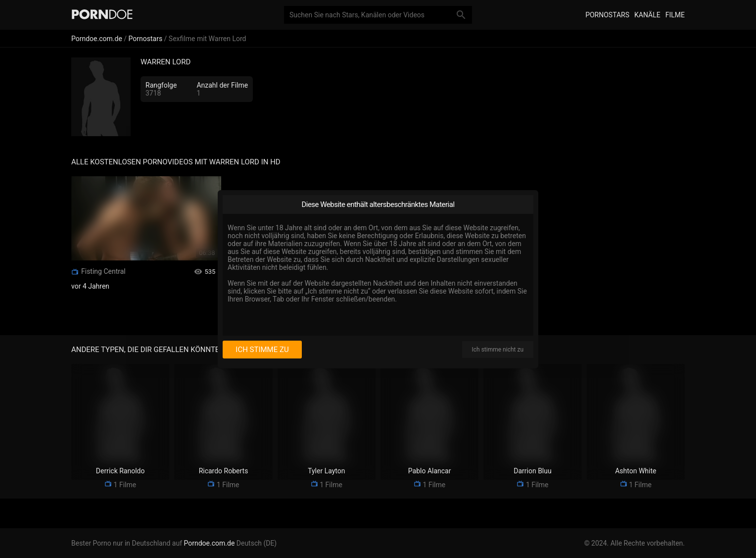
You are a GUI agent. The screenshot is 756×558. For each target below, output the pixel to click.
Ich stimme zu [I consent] (262, 350)
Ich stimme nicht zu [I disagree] (498, 350)
